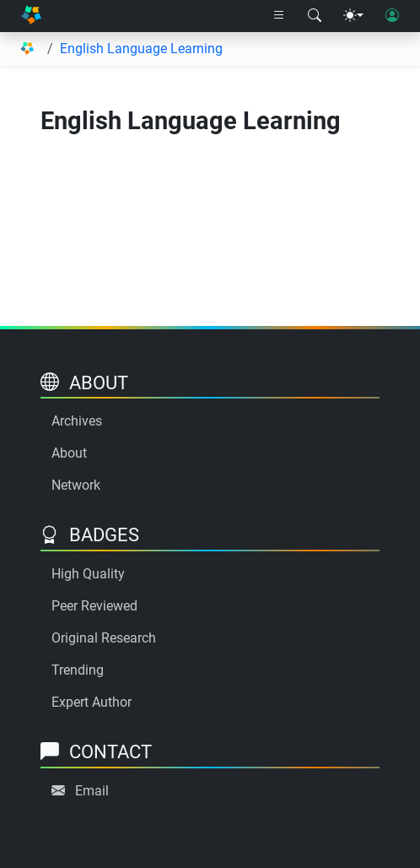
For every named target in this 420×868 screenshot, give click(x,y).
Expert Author (92, 702)
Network (76, 485)
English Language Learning (141, 49)
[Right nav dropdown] (279, 16)
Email (92, 791)
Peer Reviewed (94, 606)
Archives (77, 421)
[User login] (392, 16)
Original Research (104, 638)
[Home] (31, 16)
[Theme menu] (353, 16)
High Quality (88, 574)
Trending (78, 670)
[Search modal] (315, 16)
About (69, 453)
